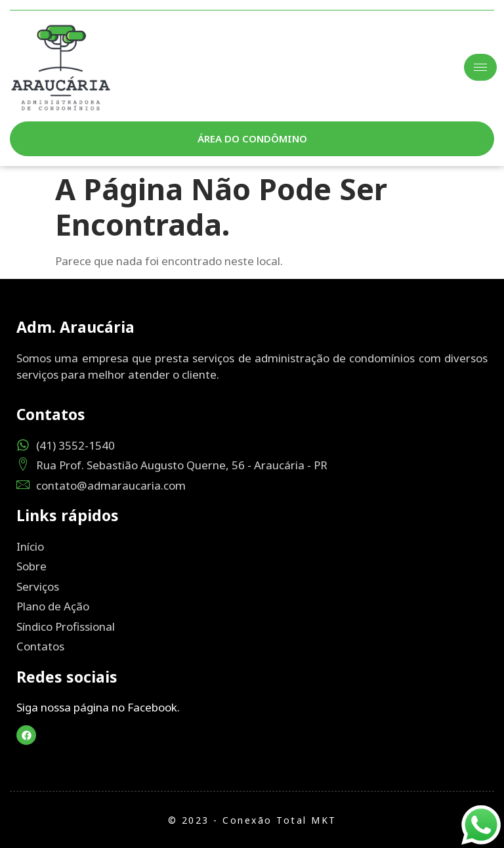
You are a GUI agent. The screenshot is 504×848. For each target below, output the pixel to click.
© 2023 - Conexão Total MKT (252, 820)
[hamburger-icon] (480, 67)
